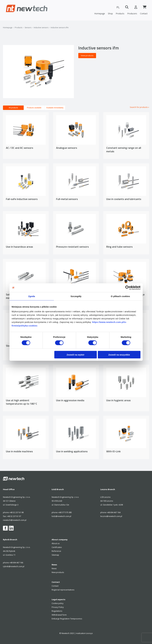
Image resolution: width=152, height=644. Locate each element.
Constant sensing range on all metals (124, 149)
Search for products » (139, 107)
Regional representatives (63, 590)
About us (56, 543)
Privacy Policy (58, 607)
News (54, 568)
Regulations (57, 611)
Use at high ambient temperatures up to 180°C (22, 402)
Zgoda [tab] (32, 296)
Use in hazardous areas (19, 247)
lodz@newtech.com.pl (61, 516)
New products (58, 572)
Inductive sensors (41, 28)
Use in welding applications (72, 451)
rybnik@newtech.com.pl (14, 566)
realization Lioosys (84, 633)
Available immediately (55, 108)
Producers (132, 14)
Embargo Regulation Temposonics (67, 619)
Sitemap (55, 555)
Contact (144, 14)
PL (118, 7)
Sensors (28, 28)
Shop (110, 14)
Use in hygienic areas (118, 400)
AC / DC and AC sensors (20, 148)
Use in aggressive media (70, 400)
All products (13, 108)
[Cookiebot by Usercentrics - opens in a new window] (128, 288)
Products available (34, 108)
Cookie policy (58, 603)
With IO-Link (113, 451)
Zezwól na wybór (75, 355)
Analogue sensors (67, 148)
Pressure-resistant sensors (72, 247)
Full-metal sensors (67, 199)
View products (87, 55)
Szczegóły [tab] (76, 296)
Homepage (100, 14)
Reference (56, 551)
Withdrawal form (59, 615)
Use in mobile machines (19, 451)
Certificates (57, 547)
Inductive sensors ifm (60, 28)
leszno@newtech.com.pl (111, 516)
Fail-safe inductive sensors (22, 199)
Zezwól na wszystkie (119, 355)
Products (120, 14)
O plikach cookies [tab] (120, 296)
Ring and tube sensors (119, 247)
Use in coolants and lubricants (124, 199)
